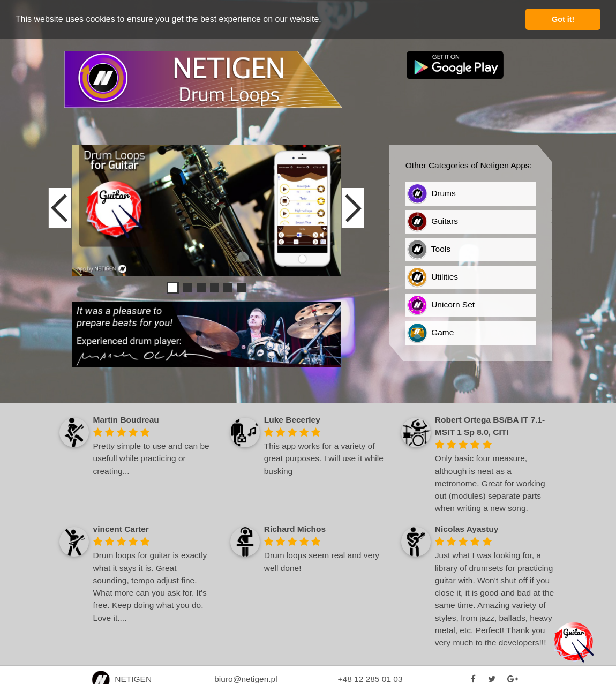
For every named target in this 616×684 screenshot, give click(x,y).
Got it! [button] (563, 19)
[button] (325, 20)
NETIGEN (122, 678)
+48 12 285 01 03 (370, 678)
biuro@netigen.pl (246, 678)
